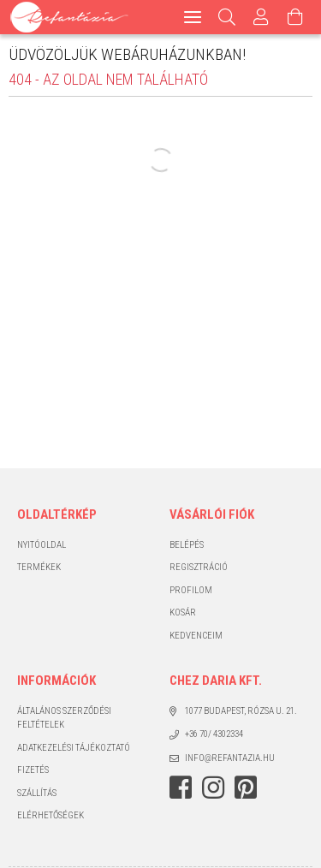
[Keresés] (227, 17)
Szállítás (37, 793)
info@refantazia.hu (230, 758)
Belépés (187, 545)
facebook (181, 788)
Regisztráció (199, 567)
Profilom (191, 590)
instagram (213, 788)
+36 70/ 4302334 (214, 734)
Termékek (39, 567)
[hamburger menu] (193, 17)
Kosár (183, 612)
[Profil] (261, 17)
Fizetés (33, 770)
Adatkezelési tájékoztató (74, 748)
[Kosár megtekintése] (295, 17)
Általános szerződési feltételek (64, 718)
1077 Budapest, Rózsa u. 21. (241, 711)
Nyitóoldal (42, 545)
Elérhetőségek (51, 815)
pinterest (246, 788)
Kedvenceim (196, 636)
